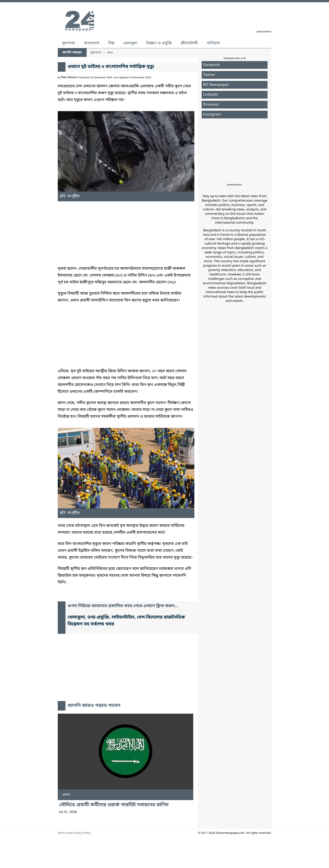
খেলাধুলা (130, 43)
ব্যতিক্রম (213, 43)
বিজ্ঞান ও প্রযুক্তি (159, 43)
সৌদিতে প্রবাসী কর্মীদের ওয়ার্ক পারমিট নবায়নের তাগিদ (114, 805)
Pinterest (211, 105)
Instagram (212, 115)
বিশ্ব (111, 43)
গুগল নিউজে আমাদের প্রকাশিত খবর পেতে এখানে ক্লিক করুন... (123, 606)
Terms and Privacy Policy (74, 833)
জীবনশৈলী (189, 43)
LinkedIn (211, 95)
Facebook (211, 65)
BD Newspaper (216, 85)
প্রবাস (66, 795)
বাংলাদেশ (92, 43)
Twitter (209, 75)
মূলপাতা (69, 43)
